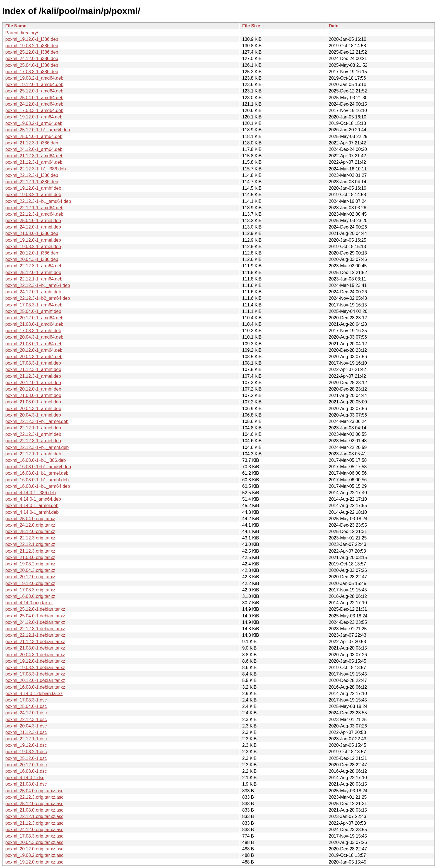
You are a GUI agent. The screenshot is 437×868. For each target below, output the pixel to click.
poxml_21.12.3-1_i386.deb (32, 143)
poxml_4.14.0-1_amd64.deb (33, 499)
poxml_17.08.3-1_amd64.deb (34, 110)
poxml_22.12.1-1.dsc (26, 739)
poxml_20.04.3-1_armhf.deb (33, 409)
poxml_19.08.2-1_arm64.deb (34, 123)
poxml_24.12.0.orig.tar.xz (30, 525)
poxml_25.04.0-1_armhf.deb (33, 311)
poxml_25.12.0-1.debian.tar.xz (35, 609)
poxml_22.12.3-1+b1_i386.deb (36, 169)
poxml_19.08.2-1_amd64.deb (34, 78)
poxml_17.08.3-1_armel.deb (33, 363)
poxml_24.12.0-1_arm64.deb (34, 149)
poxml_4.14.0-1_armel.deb (32, 506)
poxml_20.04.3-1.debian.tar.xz (35, 655)
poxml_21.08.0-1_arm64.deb (34, 344)
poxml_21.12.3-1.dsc (26, 732)
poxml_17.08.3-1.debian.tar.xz (35, 674)
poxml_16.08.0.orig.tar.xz (30, 596)
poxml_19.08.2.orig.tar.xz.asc (34, 855)
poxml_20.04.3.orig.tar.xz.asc (34, 842)
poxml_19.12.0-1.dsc (26, 745)
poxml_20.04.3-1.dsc (26, 726)
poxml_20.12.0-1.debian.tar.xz (35, 680)
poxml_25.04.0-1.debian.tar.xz (35, 616)
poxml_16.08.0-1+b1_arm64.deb (38, 486)
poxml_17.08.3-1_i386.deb (32, 72)
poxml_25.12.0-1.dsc (26, 758)
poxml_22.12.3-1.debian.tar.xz (35, 629)
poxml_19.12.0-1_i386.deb (32, 39)
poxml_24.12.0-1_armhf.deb (33, 292)
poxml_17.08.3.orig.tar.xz (30, 590)
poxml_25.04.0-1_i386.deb (32, 65)
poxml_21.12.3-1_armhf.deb (33, 369)
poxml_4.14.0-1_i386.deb (31, 493)
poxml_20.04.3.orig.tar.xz (30, 570)
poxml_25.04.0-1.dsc (26, 706)
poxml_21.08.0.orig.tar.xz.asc (34, 810)
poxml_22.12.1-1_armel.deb (33, 428)
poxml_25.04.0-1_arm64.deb (34, 136)
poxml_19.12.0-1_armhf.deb (33, 188)
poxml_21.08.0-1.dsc (26, 784)
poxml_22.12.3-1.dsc (26, 720)
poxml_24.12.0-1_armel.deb (33, 227)
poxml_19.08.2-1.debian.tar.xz (35, 668)
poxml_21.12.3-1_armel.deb (33, 376)
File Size (251, 26)
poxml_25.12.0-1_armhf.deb (33, 273)
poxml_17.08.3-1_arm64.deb (34, 305)
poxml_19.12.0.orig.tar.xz (30, 583)
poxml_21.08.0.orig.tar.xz (30, 557)
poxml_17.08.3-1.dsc (26, 700)
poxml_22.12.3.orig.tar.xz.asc (34, 797)
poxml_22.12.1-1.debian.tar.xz (35, 635)
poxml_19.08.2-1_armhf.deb (33, 195)
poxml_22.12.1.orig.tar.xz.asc (34, 816)
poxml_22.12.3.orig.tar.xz (30, 538)
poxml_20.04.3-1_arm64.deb (34, 357)
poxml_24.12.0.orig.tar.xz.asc (34, 830)
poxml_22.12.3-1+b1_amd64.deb (38, 201)
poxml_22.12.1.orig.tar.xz (30, 544)
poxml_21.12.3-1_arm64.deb (34, 162)
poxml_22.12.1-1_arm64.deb (34, 279)
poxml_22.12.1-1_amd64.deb (34, 208)
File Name (16, 26)
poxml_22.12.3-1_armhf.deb (33, 434)
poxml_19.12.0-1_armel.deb (33, 240)
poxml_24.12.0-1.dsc (26, 713)
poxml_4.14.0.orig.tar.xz (29, 603)
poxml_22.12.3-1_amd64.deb (34, 214)
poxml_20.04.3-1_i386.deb (32, 259)
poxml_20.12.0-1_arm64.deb (34, 350)
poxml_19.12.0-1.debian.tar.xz (35, 661)
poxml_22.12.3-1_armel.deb (33, 441)
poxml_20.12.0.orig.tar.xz (30, 577)
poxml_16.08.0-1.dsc (26, 771)
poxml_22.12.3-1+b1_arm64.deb (38, 285)
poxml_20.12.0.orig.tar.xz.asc (34, 849)
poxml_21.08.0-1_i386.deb (32, 233)
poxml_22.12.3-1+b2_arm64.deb (38, 298)
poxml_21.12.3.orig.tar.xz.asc (34, 823)
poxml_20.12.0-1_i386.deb (32, 253)
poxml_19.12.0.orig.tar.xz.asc (34, 862)
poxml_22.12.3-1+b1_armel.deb (37, 421)
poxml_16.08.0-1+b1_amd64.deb (38, 467)
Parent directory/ (22, 33)
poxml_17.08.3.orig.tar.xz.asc (34, 836)
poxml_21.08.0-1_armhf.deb (33, 395)
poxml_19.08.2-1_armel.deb (33, 247)
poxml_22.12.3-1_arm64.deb (34, 266)
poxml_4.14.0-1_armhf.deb (32, 512)
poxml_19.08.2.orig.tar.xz (30, 564)
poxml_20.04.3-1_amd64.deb (34, 337)
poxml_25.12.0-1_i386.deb (32, 52)
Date (334, 26)
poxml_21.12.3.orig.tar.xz (30, 551)
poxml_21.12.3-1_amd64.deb (34, 156)
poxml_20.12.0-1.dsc (26, 765)
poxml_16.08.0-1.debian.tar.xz (35, 687)
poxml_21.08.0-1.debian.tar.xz (35, 648)
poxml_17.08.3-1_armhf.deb (33, 331)
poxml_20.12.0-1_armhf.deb (33, 389)
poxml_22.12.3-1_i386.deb (32, 175)
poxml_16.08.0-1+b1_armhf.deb (37, 480)
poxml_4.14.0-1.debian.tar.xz (34, 694)
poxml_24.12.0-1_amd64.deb (34, 104)
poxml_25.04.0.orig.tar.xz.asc (34, 791)
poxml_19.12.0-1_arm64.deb (34, 117)
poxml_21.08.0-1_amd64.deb (34, 324)
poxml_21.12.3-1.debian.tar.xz (35, 642)
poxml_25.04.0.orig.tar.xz (30, 519)
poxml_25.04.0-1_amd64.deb (34, 98)
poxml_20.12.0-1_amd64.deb (34, 318)
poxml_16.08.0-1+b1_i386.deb (36, 460)
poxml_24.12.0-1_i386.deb (32, 59)
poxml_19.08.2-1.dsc (26, 752)
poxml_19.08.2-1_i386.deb (32, 46)
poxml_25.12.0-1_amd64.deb (34, 91)
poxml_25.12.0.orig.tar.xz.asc (34, 804)
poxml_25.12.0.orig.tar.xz (30, 531)
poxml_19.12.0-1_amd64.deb (34, 85)
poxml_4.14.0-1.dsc (25, 778)
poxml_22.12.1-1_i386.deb (32, 182)
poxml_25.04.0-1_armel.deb (33, 221)
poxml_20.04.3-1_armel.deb (33, 415)
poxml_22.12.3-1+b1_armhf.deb (37, 447)
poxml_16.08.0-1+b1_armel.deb (37, 473)
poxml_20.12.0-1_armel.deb (33, 383)
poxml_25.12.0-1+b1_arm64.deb (38, 130)
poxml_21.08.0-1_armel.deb (33, 402)
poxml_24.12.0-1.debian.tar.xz (35, 622)
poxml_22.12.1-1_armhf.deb (33, 454)
